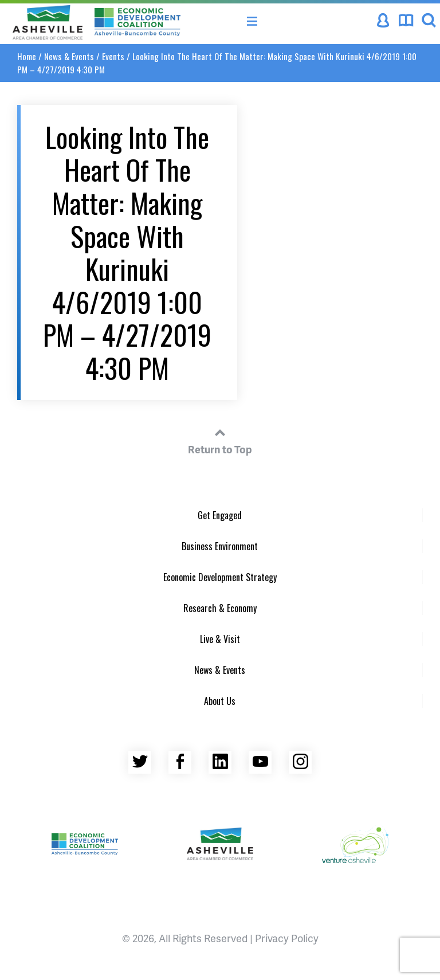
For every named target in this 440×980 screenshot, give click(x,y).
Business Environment (220, 546)
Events (113, 56)
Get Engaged (220, 515)
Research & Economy (220, 608)
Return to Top (220, 440)
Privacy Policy (287, 938)
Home (27, 56)
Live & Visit (220, 639)
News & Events (69, 56)
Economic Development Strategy (220, 577)
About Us (220, 701)
